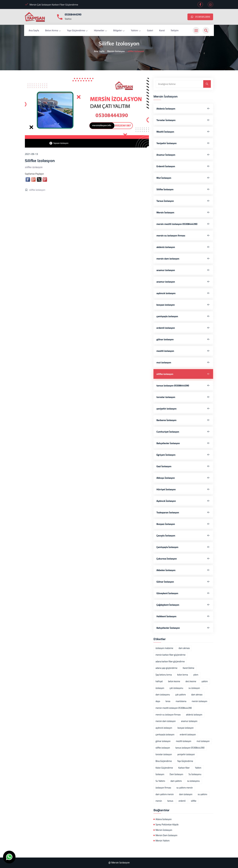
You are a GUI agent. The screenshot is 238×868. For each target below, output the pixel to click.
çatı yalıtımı (181, 695)
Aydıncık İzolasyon (183, 501)
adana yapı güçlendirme (167, 668)
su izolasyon (194, 688)
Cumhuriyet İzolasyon (183, 432)
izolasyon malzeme (164, 648)
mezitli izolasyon (183, 351)
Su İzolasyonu (195, 774)
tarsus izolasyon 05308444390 (183, 385)
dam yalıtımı (176, 781)
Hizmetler (101, 30)
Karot (162, 30)
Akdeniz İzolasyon (183, 109)
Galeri (150, 30)
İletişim (175, 30)
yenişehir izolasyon (183, 409)
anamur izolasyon (183, 270)
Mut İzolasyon (183, 178)
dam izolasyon (186, 794)
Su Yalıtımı (160, 781)
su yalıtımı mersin (185, 788)
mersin (159, 801)
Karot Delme (189, 668)
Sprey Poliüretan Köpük (167, 825)
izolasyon (160, 688)
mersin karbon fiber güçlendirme (171, 655)
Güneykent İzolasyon (183, 593)
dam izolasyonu (163, 695)
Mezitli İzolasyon (183, 132)
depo (158, 701)
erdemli (182, 801)
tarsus (170, 801)
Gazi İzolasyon (183, 466)
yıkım (196, 675)
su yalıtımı (202, 794)
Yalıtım (136, 30)
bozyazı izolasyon (183, 305)
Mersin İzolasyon (116, 51)
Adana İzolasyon (164, 819)
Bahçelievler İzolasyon (183, 443)
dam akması (184, 648)
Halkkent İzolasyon (183, 616)
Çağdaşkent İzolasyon (183, 605)
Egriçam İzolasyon (183, 455)
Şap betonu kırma (164, 675)
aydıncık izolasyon (183, 293)
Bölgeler (119, 30)
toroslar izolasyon (183, 397)
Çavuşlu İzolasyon (183, 535)
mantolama (181, 701)
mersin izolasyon (199, 701)
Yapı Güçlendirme (78, 30)
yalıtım (205, 681)
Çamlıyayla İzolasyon (183, 547)
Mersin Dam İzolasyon (167, 835)
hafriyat (159, 681)
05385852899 (200, 17)
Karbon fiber (184, 768)
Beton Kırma (53, 30)
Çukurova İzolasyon (183, 559)
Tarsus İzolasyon (183, 201)
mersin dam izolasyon (183, 259)
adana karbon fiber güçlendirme (170, 662)
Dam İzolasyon (176, 774)
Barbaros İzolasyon (183, 420)
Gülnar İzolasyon (183, 582)
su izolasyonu (193, 781)
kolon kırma (183, 675)
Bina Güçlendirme (164, 761)
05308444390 (73, 14)
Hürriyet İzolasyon (183, 489)
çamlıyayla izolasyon (183, 316)
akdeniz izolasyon (183, 247)
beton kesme (174, 681)
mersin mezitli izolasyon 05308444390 (183, 224)
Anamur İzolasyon (183, 155)
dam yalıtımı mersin (165, 794)
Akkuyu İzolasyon (183, 478)
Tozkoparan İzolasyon (183, 512)
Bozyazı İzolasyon (183, 524)
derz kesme (191, 681)
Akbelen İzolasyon (183, 570)
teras (168, 701)
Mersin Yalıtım (163, 841)
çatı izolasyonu (176, 688)
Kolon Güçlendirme (164, 768)
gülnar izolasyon (183, 339)
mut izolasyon (183, 362)
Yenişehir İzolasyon (183, 143)
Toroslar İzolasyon (183, 120)
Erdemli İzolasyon (183, 166)
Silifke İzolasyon (183, 189)
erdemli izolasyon (183, 328)
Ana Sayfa (34, 30)
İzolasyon (160, 774)
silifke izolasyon (37, 190)
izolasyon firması (163, 788)
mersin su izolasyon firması (183, 235)
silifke (194, 801)
